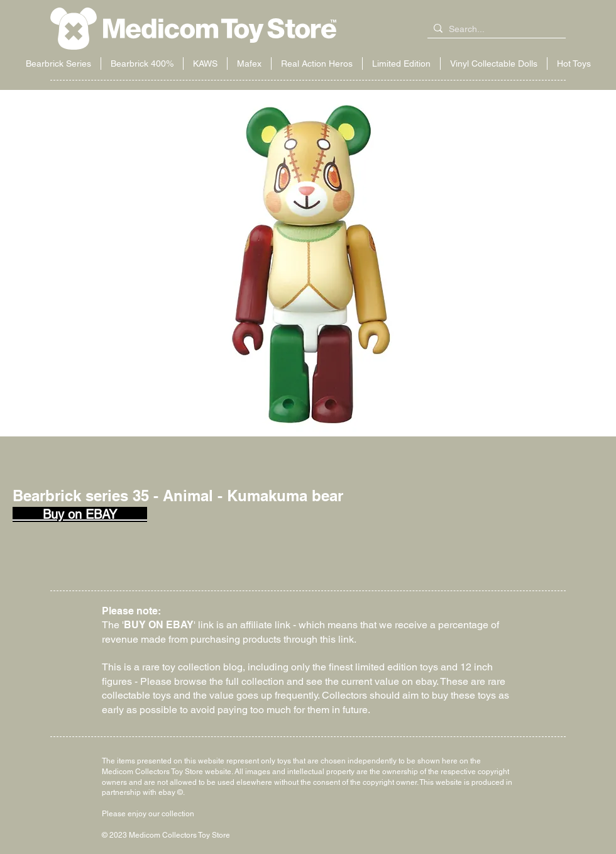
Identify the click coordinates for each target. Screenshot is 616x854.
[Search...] (494, 30)
